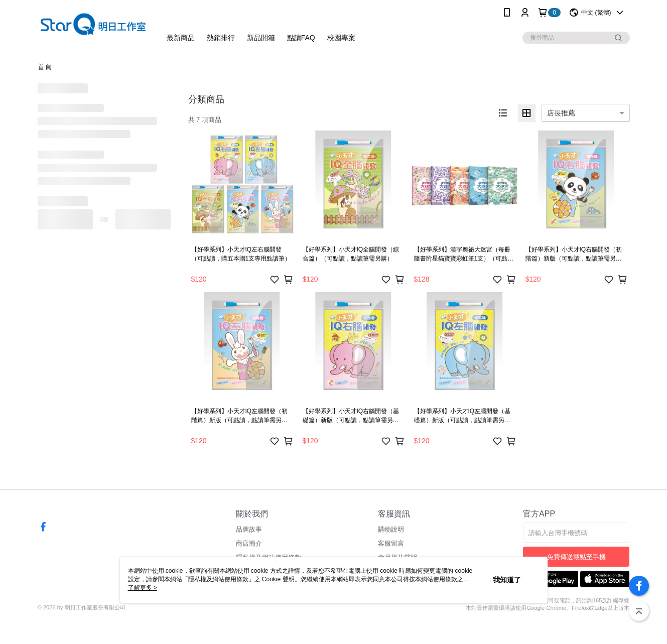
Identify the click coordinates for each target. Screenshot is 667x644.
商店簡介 (249, 543)
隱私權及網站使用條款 (218, 579)
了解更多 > (143, 588)
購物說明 (391, 529)
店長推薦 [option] (561, 113)
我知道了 (507, 580)
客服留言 (391, 543)
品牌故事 (249, 529)
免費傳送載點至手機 (576, 557)
